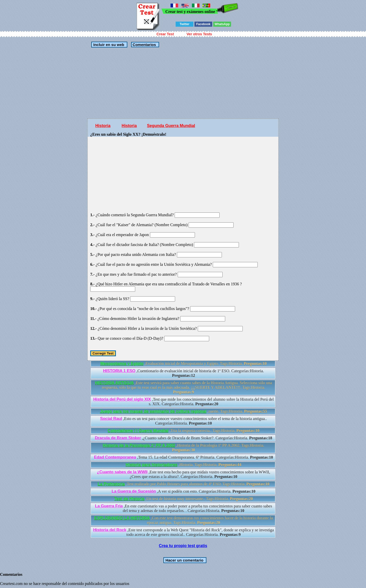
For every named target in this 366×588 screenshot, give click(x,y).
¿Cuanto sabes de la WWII (122, 472)
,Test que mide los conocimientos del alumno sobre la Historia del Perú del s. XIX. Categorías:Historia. (184, 402)
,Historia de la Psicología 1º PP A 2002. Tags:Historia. (184, 448)
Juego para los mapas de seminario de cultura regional (153, 411)
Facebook (203, 24)
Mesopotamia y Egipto (122, 363)
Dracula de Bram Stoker (118, 438)
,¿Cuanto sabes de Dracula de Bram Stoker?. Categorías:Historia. (183, 438)
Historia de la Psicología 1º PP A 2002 (139, 445)
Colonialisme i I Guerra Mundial (138, 431)
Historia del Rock (110, 530)
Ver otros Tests (199, 34)
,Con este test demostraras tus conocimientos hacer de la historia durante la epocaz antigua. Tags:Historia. (184, 520)
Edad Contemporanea (115, 457)
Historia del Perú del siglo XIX (122, 399)
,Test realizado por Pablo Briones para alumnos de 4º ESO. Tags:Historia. (183, 484)
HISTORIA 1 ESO (119, 371)
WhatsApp (222, 24)
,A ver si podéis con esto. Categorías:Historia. (184, 491)
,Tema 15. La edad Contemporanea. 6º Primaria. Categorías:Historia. (184, 457)
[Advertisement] (183, 83)
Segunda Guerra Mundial (171, 126)
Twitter (185, 24)
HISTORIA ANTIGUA (114, 383)
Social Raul (111, 419)
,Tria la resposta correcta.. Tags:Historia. (184, 431)
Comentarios (144, 45)
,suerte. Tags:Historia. (183, 411)
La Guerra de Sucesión (134, 491)
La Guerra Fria (109, 506)
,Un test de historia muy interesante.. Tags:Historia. (184, 499)
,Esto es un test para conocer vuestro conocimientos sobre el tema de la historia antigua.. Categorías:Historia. (184, 421)
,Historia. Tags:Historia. (183, 465)
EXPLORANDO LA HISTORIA (122, 518)
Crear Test (165, 34)
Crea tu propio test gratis (183, 546)
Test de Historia (129, 499)
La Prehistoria (111, 484)
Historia (103, 126)
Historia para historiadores (151, 465)
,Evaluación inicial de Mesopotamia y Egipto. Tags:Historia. (184, 363)
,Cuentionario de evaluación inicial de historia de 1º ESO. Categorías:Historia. (184, 373)
